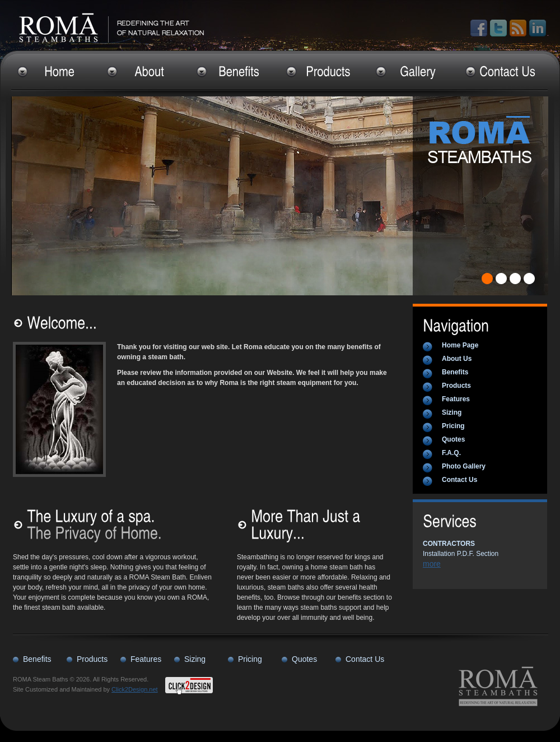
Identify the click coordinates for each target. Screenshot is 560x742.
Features (456, 399)
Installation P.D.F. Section (461, 549)
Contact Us (459, 480)
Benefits (455, 372)
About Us (457, 359)
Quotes (453, 439)
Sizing (452, 412)
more (432, 564)
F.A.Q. (451, 453)
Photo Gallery (464, 466)
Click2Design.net (135, 689)
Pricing (453, 426)
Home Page (460, 345)
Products (456, 386)
